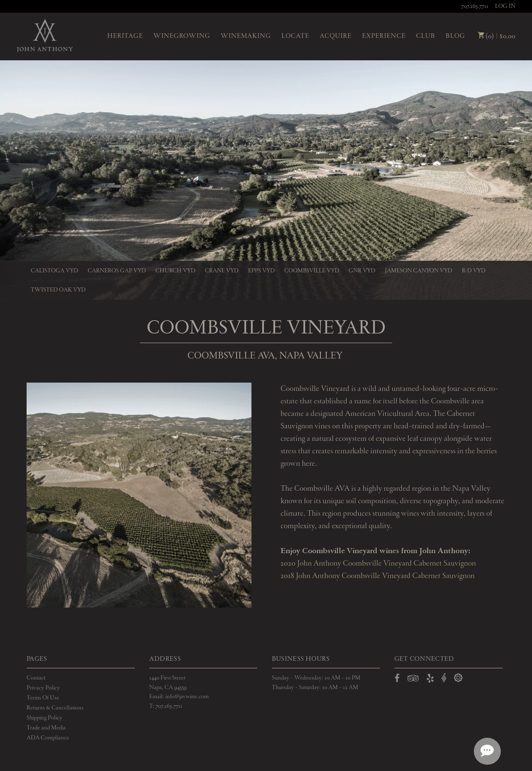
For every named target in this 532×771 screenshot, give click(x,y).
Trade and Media (46, 728)
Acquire (336, 36)
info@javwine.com (187, 697)
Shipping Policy (44, 718)
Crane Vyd (222, 271)
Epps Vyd (261, 271)
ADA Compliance (48, 738)
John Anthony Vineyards (45, 35)
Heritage (125, 36)
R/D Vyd (474, 271)
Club (426, 36)
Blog (455, 36)
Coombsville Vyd (312, 271)
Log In (505, 6)
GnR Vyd (362, 271)
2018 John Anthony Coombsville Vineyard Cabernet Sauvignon (378, 576)
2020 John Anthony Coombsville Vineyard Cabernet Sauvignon (378, 563)
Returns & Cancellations (55, 708)
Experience (384, 36)
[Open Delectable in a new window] (458, 678)
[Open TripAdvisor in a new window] (413, 680)
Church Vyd (175, 271)
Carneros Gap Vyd (117, 271)
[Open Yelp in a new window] (430, 680)
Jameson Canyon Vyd (419, 271)
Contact (36, 678)
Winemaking (246, 36)
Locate (295, 36)
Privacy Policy (43, 688)
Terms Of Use (43, 698)
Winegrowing (182, 36)
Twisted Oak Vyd (58, 290)
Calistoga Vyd (54, 271)
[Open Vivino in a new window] (444, 678)
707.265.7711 (475, 6)
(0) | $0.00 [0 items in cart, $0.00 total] (496, 36)
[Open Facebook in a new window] (397, 680)
